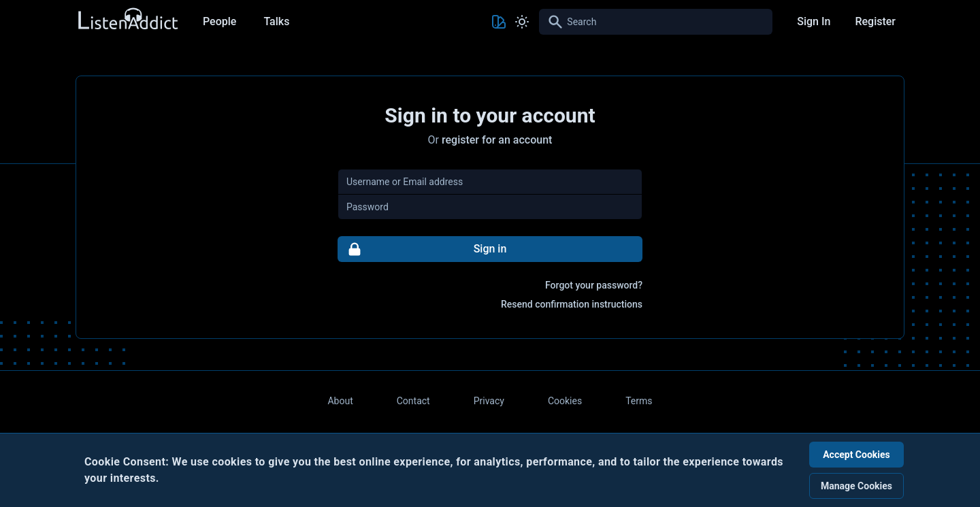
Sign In (814, 21)
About (340, 401)
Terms (639, 401)
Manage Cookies (856, 486)
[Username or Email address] (490, 182)
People (219, 21)
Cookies (565, 401)
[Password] (490, 207)
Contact (413, 401)
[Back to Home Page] (127, 19)
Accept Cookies (856, 455)
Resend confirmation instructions (572, 304)
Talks (276, 21)
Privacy (489, 401)
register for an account (497, 140)
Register (875, 21)
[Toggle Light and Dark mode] (522, 22)
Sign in (422, 249)
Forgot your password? (594, 285)
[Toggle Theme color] (499, 22)
